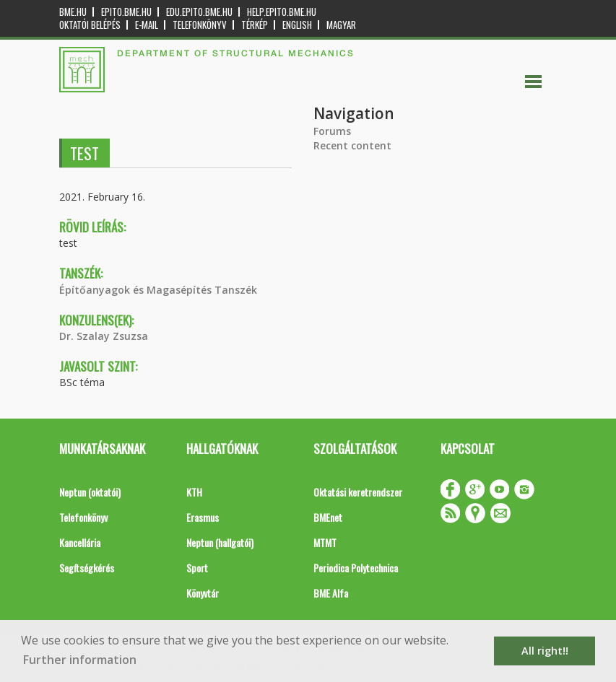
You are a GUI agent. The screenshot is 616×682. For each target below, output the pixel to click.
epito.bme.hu (126, 12)
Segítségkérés (87, 568)
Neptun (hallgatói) (220, 542)
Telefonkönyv (200, 25)
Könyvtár (203, 593)
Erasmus (203, 517)
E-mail (147, 25)
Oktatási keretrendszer (358, 492)
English (297, 25)
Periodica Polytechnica (356, 568)
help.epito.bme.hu (282, 12)
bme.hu (73, 12)
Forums (332, 131)
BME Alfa (331, 593)
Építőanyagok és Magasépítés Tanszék (158, 290)
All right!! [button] (545, 651)
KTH (194, 492)
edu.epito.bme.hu (199, 12)
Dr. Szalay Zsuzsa (104, 336)
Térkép (255, 25)
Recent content (352, 145)
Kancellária (80, 542)
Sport (197, 568)
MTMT (325, 542)
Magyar (341, 25)
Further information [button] (80, 660)
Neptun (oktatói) (90, 492)
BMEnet (328, 517)
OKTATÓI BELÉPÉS (90, 25)
